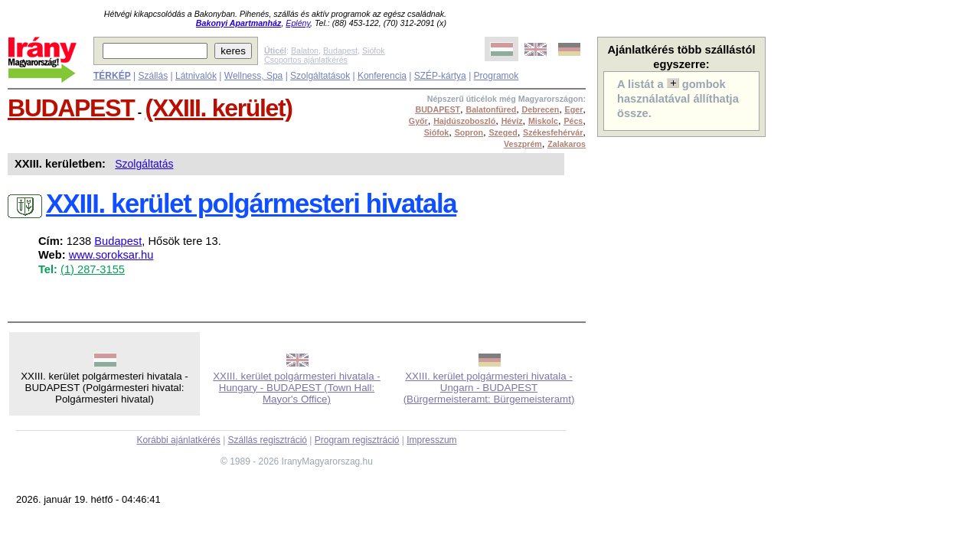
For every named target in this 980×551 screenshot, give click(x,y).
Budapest (340, 51)
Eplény (298, 23)
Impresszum (431, 440)
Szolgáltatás (144, 164)
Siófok (374, 51)
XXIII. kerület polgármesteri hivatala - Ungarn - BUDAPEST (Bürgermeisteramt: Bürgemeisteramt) (489, 388)
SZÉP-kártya (440, 76)
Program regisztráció (357, 440)
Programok (497, 76)
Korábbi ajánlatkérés (178, 440)
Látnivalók (196, 76)
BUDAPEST (71, 108)
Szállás (153, 76)
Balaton (305, 51)
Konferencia (382, 76)
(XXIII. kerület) (219, 108)
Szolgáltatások (320, 76)
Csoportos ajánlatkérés (306, 60)
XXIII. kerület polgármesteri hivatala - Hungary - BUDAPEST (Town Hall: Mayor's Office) (297, 388)
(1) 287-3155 (93, 269)
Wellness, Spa (253, 76)
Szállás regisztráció (268, 440)
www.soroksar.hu (111, 255)
